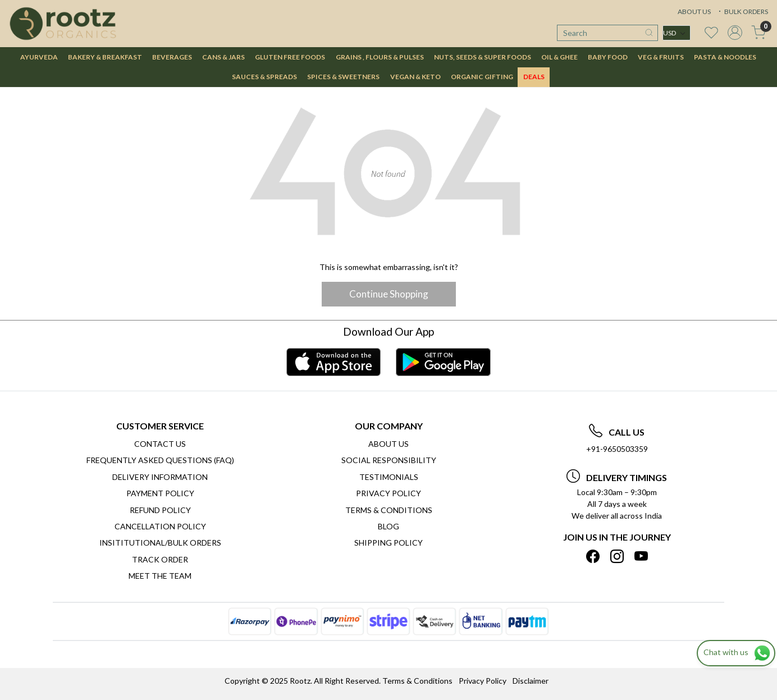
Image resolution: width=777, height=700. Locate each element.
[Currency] (677, 33)
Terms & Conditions (389, 510)
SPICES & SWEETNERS (343, 77)
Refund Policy (160, 510)
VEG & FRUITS (661, 57)
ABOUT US (694, 12)
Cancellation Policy (160, 526)
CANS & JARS (223, 57)
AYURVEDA (39, 57)
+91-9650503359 (617, 449)
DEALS (534, 77)
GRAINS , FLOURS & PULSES (380, 57)
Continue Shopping (389, 294)
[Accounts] (735, 33)
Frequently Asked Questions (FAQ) (160, 460)
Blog (388, 526)
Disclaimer (531, 681)
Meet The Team (160, 576)
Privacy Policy (388, 493)
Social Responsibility (389, 460)
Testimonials (389, 477)
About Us (388, 444)
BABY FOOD (608, 57)
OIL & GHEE (559, 57)
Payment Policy (160, 493)
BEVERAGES (172, 57)
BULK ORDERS (742, 12)
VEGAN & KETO (415, 77)
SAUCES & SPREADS (264, 77)
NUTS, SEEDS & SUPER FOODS (483, 57)
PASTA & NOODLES (725, 57)
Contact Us (160, 444)
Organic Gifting (482, 77)
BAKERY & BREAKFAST (105, 57)
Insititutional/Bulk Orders (160, 543)
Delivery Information (160, 477)
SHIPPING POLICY (388, 543)
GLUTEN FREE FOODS (290, 57)
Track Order (160, 559)
